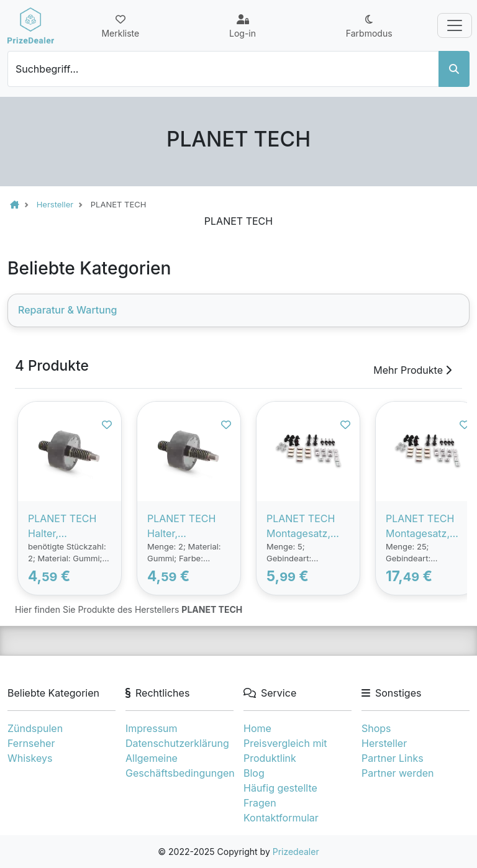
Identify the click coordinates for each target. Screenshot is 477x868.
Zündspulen (35, 728)
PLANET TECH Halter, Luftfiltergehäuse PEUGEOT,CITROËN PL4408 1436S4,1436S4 (68, 527)
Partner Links (393, 758)
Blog (254, 773)
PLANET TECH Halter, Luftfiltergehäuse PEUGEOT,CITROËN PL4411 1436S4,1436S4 (187, 527)
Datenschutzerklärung (177, 743)
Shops (376, 728)
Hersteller (384, 743)
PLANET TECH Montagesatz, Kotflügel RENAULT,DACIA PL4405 (305, 527)
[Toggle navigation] (455, 25)
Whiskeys (30, 758)
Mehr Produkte (412, 370)
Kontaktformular (281, 818)
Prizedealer (296, 852)
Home (257, 728)
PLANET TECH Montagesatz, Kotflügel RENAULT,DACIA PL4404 (425, 527)
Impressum (152, 728)
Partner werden (397, 773)
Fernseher (31, 743)
